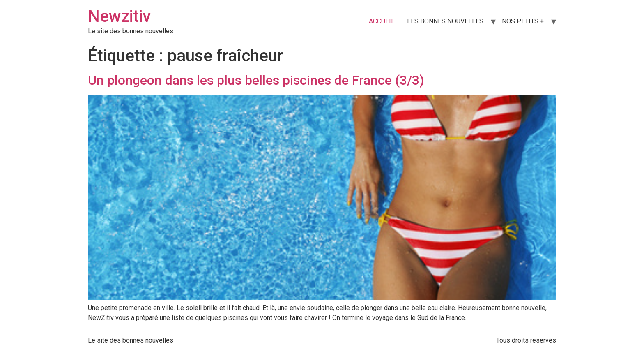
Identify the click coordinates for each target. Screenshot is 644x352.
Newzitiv (119, 16)
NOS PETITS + (523, 21)
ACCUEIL (382, 21)
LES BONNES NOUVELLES (445, 21)
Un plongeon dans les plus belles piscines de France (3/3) (256, 80)
